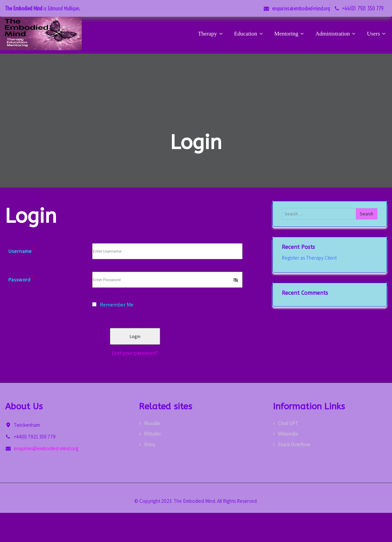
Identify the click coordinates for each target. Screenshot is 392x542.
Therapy (211, 34)
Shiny (150, 444)
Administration (336, 34)
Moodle (152, 423)
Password (21, 280)
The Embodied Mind (24, 8)
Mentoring (290, 34)
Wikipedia (288, 434)
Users (377, 34)
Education (249, 34)
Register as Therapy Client (309, 258)
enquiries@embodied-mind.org (301, 8)
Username (22, 251)
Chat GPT (288, 423)
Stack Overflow (294, 444)
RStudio (152, 434)
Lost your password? (135, 353)
